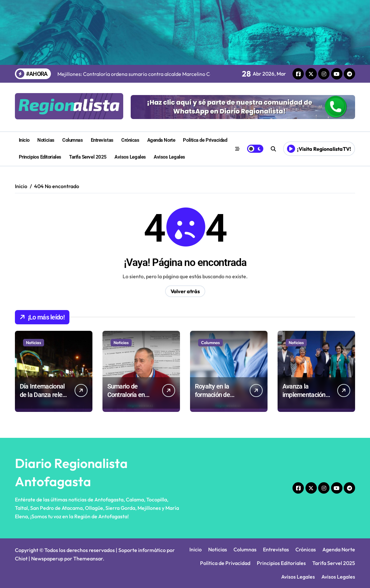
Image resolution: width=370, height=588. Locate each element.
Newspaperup (47, 558)
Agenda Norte (161, 140)
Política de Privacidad (205, 140)
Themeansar (88, 558)
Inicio (24, 140)
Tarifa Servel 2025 (88, 157)
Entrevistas (102, 140)
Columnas (72, 140)
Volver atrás (185, 291)
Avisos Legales (130, 157)
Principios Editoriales (40, 157)
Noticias (46, 140)
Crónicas (130, 140)
